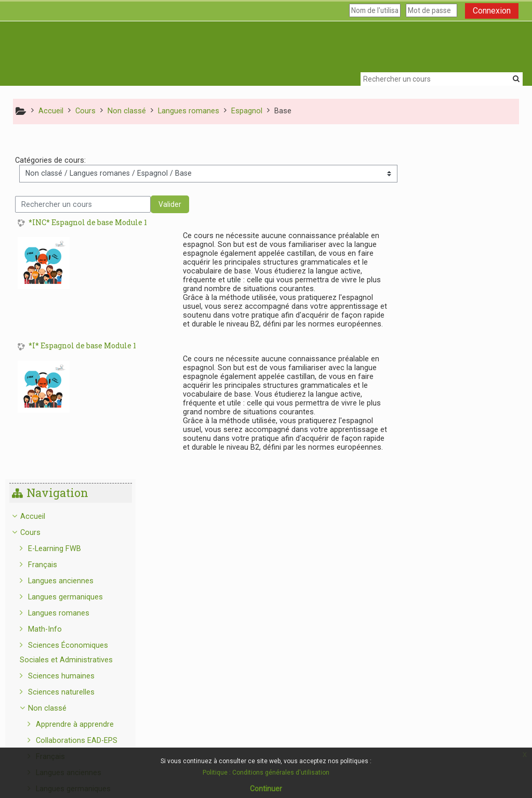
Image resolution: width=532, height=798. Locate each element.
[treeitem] (465, 439)
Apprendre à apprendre (474, 383)
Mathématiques (461, 606)
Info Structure (451, 701)
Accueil (431, 175)
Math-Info (444, 288)
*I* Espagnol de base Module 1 (82, 346)
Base (459, 496)
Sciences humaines (460, 335)
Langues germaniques (464, 256)
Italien (453, 574)
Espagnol (458, 480)
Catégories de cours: (50, 161)
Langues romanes (458, 272)
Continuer (266, 789)
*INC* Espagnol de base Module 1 (88, 223)
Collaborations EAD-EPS (476, 400)
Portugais (459, 590)
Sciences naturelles (460, 351)
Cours (429, 192)
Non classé (446, 367)
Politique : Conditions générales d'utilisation (266, 773)
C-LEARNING (456, 685)
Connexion (492, 11)
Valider (170, 205)
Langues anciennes (460, 240)
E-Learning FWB (454, 208)
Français (442, 224)
